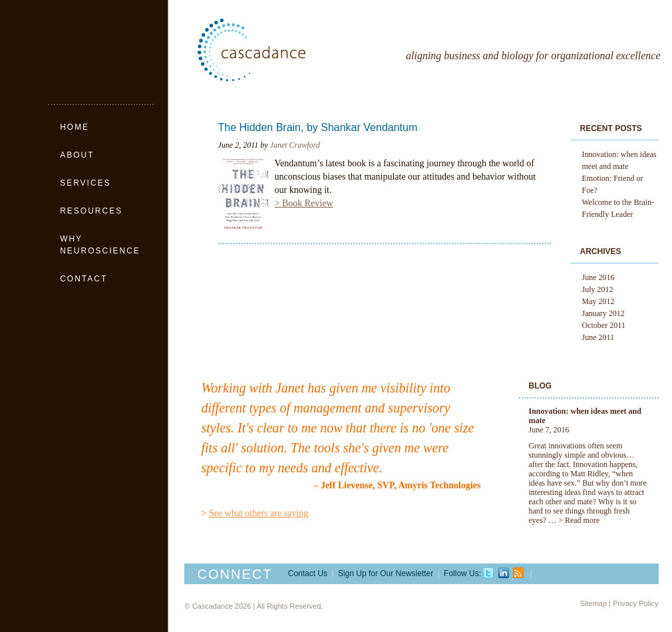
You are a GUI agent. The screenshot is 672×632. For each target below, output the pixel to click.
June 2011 (598, 337)
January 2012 (603, 313)
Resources (91, 211)
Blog (541, 386)
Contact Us (308, 573)
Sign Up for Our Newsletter (386, 573)
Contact (84, 279)
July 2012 (598, 289)
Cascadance (281, 50)
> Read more (579, 520)
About (77, 155)
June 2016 (598, 277)
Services (85, 183)
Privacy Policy (635, 603)
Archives (601, 251)
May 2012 (598, 301)
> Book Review (304, 203)
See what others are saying (258, 513)
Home (75, 127)
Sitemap (593, 603)
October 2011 (604, 325)
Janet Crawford (295, 145)
